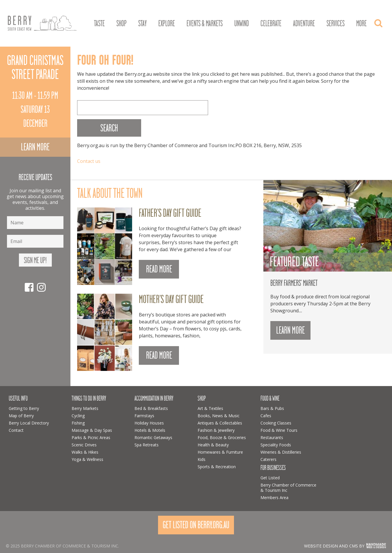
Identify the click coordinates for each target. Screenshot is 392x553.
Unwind (242, 24)
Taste (99, 24)
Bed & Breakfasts (151, 408)
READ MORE (159, 269)
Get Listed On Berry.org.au (196, 525)
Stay (142, 24)
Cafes (266, 416)
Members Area (274, 497)
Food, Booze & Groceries (222, 437)
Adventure (304, 24)
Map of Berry (21, 416)
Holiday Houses (149, 423)
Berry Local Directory (29, 423)
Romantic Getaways (153, 437)
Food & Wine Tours (279, 430)
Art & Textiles (210, 408)
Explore (167, 24)
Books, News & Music (219, 416)
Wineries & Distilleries (281, 452)
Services (336, 24)
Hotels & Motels (150, 430)
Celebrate (271, 24)
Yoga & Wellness (87, 459)
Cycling (78, 416)
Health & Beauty (213, 445)
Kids (202, 459)
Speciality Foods (276, 445)
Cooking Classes (276, 423)
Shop (121, 24)
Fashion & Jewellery (216, 430)
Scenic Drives (84, 445)
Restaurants (272, 437)
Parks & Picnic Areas (91, 437)
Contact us (89, 161)
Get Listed (270, 478)
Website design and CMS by (334, 546)
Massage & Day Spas (92, 430)
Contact (16, 430)
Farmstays (144, 416)
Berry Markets (85, 408)
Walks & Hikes (85, 452)
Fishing (78, 423)
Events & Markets (205, 24)
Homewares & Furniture (220, 452)
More (361, 24)
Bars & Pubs (272, 408)
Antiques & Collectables (220, 423)
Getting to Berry (24, 408)
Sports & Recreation (217, 467)
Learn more (35, 147)
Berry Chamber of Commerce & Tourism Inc (288, 488)
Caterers (268, 459)
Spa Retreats (147, 445)
